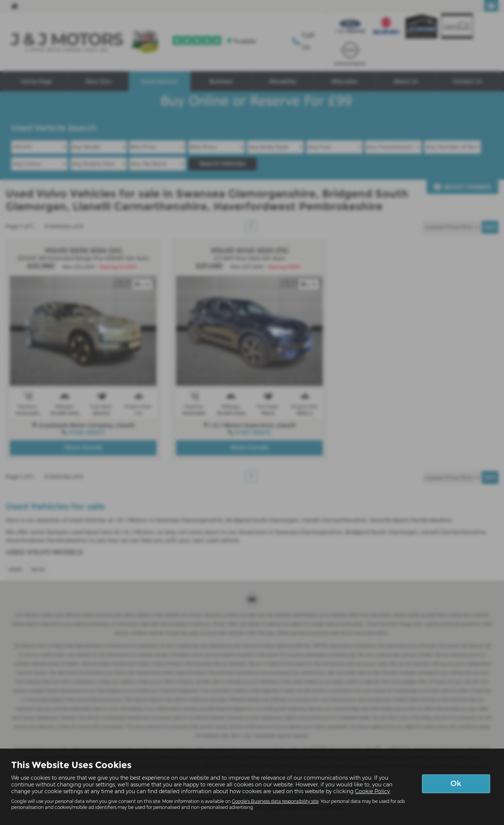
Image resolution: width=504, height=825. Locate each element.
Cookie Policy (372, 791)
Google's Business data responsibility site (275, 801)
